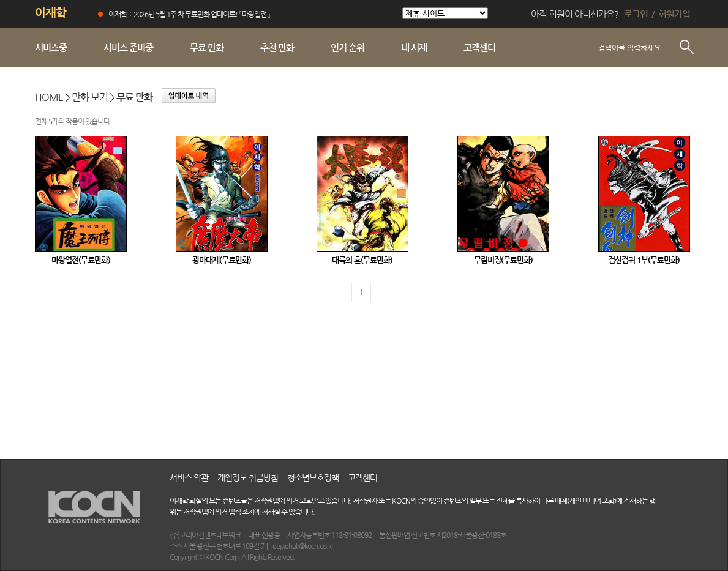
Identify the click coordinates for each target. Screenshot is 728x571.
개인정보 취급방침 (248, 477)
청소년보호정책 (313, 477)
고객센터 (362, 477)
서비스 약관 (189, 477)
